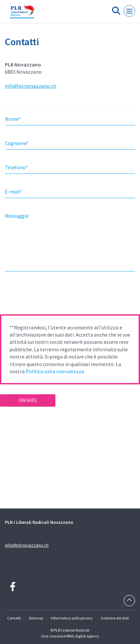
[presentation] (50, 295)
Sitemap (36, 618)
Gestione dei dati (115, 618)
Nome (13, 119)
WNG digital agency (83, 636)
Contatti (14, 618)
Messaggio (17, 216)
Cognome (17, 143)
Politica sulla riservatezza (55, 371)
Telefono (16, 167)
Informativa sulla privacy (72, 618)
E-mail (14, 192)
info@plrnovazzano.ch (30, 86)
